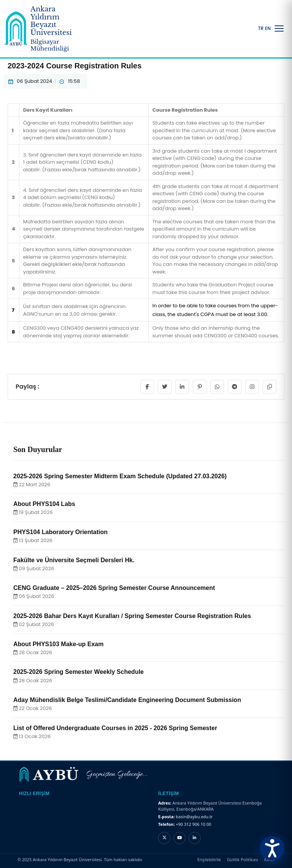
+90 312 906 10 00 (193, 824)
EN (268, 28)
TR (261, 28)
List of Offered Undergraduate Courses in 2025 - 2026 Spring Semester (115, 728)
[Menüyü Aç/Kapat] (279, 28)
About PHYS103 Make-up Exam (58, 644)
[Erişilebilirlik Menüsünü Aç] (272, 848)
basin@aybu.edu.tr (194, 817)
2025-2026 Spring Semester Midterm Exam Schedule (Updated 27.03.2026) (120, 476)
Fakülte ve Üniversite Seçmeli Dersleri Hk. (74, 560)
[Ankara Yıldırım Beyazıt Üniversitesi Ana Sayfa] (44, 29)
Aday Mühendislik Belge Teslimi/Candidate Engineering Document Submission (127, 700)
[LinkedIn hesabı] (195, 838)
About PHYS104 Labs (44, 504)
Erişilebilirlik (209, 859)
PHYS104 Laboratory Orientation (60, 532)
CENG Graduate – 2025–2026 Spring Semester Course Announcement (114, 588)
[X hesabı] (164, 838)
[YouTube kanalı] (179, 838)
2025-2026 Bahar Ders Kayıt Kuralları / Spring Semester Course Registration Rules (132, 616)
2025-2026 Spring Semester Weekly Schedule (79, 672)
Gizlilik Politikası (243, 859)
